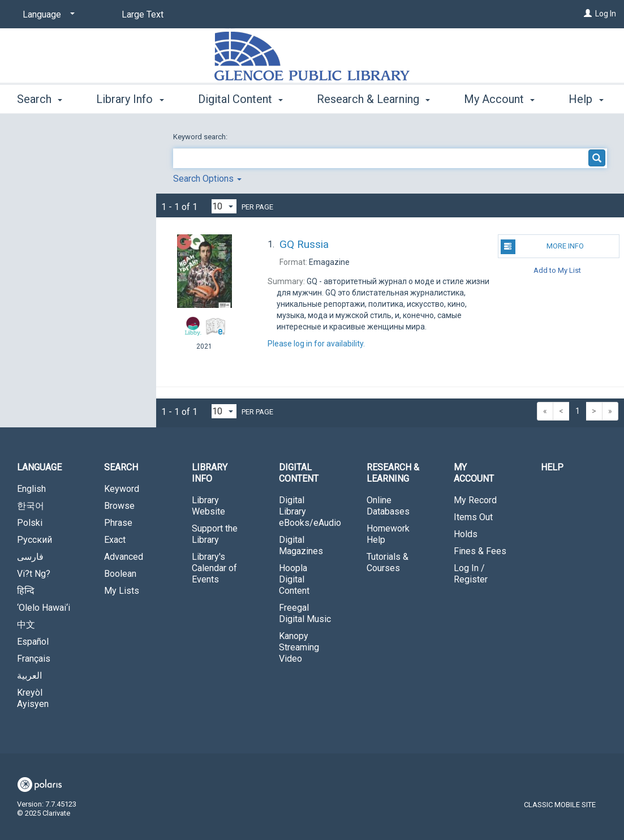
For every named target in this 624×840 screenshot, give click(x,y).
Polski (30, 523)
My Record (475, 500)
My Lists (122, 591)
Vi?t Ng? (34, 574)
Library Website (208, 506)
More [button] (486, 99)
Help (552, 467)
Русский (35, 540)
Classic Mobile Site (560, 805)
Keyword (122, 489)
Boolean (120, 574)
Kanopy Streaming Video (299, 647)
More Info (542, 247)
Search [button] (40, 97)
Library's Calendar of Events (214, 568)
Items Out (473, 517)
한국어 (31, 506)
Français (34, 659)
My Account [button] (474, 473)
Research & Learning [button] (373, 97)
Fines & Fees (480, 551)
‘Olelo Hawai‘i (44, 608)
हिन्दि (26, 591)
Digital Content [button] (240, 97)
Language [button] (39, 467)
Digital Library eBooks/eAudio (310, 511)
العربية (29, 676)
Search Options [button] (207, 179)
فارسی (30, 557)
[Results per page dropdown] (224, 206)
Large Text (143, 14)
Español (33, 642)
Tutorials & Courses (388, 562)
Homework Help (388, 534)
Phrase (118, 523)
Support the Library (215, 534)
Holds (466, 534)
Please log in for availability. (316, 344)
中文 (26, 625)
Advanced (124, 557)
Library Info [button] (130, 97)
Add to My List (557, 270)
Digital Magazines (301, 545)
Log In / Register (471, 574)
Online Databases (388, 506)
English (31, 489)
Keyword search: (201, 137)
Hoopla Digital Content (294, 579)
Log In (606, 14)
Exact (115, 540)
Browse (119, 506)
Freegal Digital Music (305, 613)
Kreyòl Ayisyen (33, 698)
